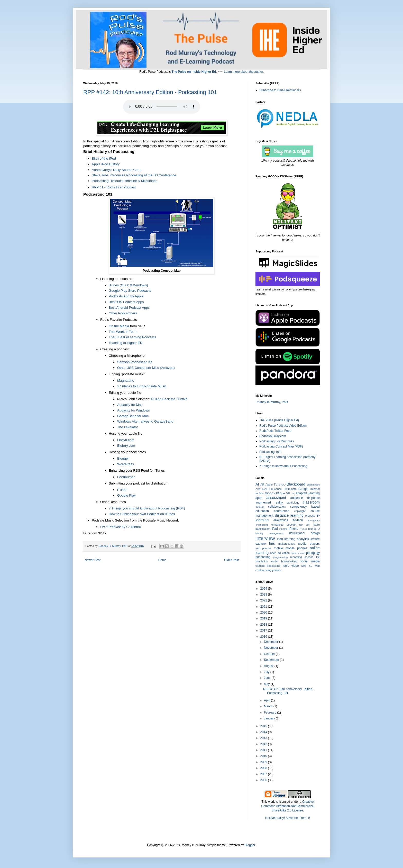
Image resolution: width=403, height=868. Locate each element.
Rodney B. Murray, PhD (272, 402)
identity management (269, 533)
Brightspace (313, 485)
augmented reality (269, 502)
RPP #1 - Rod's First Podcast (114, 187)
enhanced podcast (284, 525)
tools (286, 566)
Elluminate (290, 489)
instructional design (304, 533)
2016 (264, 637)
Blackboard (296, 484)
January (270, 718)
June (268, 678)
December (272, 642)
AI (257, 484)
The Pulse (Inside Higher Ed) (279, 420)
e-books (310, 516)
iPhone (293, 529)
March (269, 706)
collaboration (277, 507)
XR (293, 493)
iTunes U (314, 529)
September (272, 660)
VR (288, 493)
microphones (263, 548)
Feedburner (126, 477)
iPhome (283, 529)
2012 (264, 744)
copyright (300, 511)
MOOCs (270, 493)
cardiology (293, 502)
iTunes (303, 529)
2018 (264, 625)
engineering (262, 525)
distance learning (289, 515)
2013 (264, 738)
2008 (264, 768)
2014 (264, 732)
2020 (264, 613)
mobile (278, 548)
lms (272, 543)
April (267, 700)
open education (280, 553)
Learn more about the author (243, 72)
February (271, 712)
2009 (264, 762)
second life (312, 557)
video (295, 566)
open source (298, 553)
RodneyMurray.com (273, 436)
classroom (311, 502)
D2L (265, 489)
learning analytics (297, 539)
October (270, 654)
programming (281, 557)
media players (309, 544)
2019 (264, 618)
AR (262, 485)
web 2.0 (307, 566)
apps (259, 498)
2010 (264, 756)
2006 (264, 780)
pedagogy (313, 553)
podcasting (263, 557)
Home (162, 560)
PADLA (281, 493)
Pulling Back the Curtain (169, 399)
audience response (305, 498)
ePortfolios (281, 520)
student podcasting (268, 566)
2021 (264, 607)
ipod (280, 539)
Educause (276, 489)
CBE (258, 489)
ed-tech (298, 520)
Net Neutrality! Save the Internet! (288, 818)
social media (310, 561)
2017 (264, 631)
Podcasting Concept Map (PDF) (281, 446)
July (267, 672)
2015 (264, 726)
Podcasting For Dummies (277, 441)
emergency (314, 520)
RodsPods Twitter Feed (275, 431)
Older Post (231, 560)
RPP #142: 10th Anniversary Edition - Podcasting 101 (150, 92)
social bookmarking (284, 561)
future (316, 525)
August (269, 666)
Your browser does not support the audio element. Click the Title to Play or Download (162, 107)
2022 (264, 600)
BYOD (282, 485)
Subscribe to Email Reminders (280, 90)
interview (265, 538)
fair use (305, 525)
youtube (277, 570)
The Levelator (128, 427)
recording (296, 557)
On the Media (119, 326)
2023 (264, 595)
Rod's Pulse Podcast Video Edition (283, 426)
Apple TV (271, 485)
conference (282, 511)
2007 (264, 774)
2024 (264, 589)
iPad (275, 529)
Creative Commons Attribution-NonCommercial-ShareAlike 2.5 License (287, 806)
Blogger (250, 845)
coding (260, 507)
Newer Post (93, 560)
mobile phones (296, 548)
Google (303, 489)
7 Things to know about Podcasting (283, 466)
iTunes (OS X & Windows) (128, 285)
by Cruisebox (121, 527)
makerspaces (287, 544)
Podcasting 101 (270, 452)
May (267, 684)
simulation (262, 561)
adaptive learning (308, 493)
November (272, 648)
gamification (263, 529)
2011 (264, 750)
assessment (276, 498)
